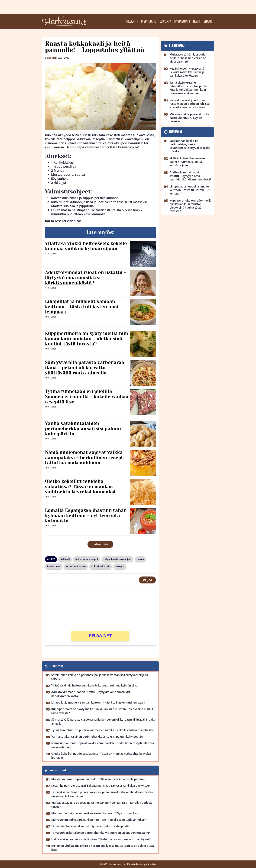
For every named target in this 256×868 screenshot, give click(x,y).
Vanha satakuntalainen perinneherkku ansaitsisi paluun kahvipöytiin (83, 429)
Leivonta (165, 21)
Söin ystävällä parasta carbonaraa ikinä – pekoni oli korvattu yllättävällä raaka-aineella (85, 368)
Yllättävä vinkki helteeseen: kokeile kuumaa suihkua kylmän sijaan (86, 246)
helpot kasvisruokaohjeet (117, 559)
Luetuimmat (57, 770)
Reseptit (132, 21)
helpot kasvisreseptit (87, 559)
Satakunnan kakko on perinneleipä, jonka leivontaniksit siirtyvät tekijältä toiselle (100, 677)
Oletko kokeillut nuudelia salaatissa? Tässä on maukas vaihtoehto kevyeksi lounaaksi (80, 487)
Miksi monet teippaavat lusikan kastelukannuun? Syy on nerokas (95, 813)
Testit (197, 21)
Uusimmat (56, 666)
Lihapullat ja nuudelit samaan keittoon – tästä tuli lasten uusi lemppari (82, 307)
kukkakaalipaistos (76, 566)
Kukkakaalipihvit (101, 566)
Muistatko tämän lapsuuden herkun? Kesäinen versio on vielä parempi (98, 779)
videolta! (74, 221)
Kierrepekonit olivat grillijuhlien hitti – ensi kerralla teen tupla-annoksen (99, 820)
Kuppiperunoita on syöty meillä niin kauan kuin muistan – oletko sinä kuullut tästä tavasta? (87, 339)
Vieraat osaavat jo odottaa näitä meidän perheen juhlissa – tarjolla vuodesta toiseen (102, 805)
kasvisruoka (54, 566)
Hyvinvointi (182, 21)
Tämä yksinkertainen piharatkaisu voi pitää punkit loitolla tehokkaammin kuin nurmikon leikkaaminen (103, 794)
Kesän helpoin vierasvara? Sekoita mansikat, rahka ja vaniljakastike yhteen (101, 786)
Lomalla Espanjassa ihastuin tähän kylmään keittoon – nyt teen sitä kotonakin (86, 516)
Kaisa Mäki (51, 58)
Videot (208, 21)
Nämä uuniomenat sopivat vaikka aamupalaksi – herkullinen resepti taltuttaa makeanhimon (85, 458)
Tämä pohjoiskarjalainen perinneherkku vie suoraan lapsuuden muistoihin (101, 833)
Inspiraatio (149, 21)
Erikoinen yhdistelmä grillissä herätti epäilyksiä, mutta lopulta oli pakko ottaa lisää (103, 848)
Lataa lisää (100, 544)
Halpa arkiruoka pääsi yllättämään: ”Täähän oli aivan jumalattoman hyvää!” (101, 839)
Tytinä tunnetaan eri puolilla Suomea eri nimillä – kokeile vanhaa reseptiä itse (87, 397)
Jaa (147, 580)
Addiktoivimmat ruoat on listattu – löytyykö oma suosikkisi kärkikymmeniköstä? (86, 278)
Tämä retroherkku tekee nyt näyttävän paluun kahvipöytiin (91, 826)
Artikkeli (65, 559)
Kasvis (140, 559)
